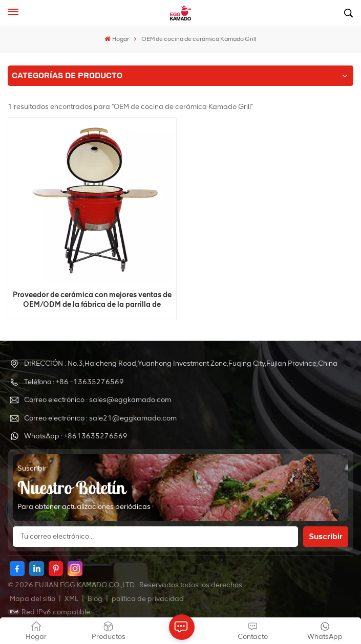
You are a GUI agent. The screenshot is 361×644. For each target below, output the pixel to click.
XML (71, 599)
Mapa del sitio (33, 599)
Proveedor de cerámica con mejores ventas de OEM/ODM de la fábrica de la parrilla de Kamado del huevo (92, 300)
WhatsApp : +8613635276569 (76, 436)
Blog (96, 599)
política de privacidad (148, 599)
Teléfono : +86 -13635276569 (74, 382)
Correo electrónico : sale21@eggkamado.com (100, 418)
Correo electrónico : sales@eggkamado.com (98, 400)
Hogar (116, 39)
